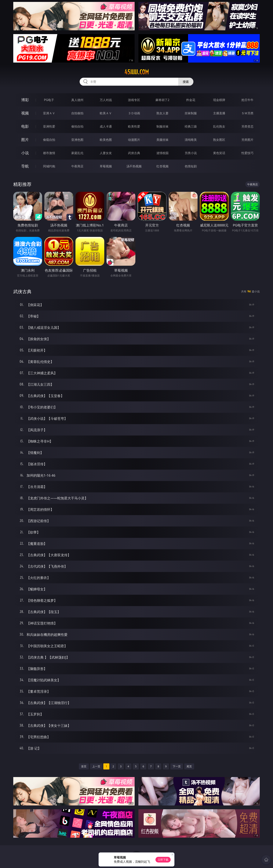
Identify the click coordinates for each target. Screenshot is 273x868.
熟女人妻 (162, 113)
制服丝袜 (162, 126)
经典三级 (191, 126)
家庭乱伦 (77, 153)
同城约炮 (49, 166)
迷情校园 (162, 153)
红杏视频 (162, 166)
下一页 (177, 766)
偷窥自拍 (49, 140)
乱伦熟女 (219, 126)
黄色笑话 (219, 153)
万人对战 (106, 100)
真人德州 (77, 100)
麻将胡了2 (162, 100)
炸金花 (191, 100)
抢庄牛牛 (247, 100)
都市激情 (49, 153)
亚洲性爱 (49, 126)
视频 (25, 113)
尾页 (189, 766)
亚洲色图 (77, 140)
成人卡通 (106, 126)
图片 (25, 140)
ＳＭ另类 (247, 113)
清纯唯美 (191, 140)
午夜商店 (77, 166)
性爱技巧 (247, 153)
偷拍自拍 (77, 126)
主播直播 (219, 113)
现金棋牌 (219, 100)
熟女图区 (219, 140)
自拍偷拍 (77, 113)
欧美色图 (106, 140)
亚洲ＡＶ (49, 113)
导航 (25, 166)
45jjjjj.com (137, 72)
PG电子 (49, 100)
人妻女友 (106, 153)
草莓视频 (106, 166)
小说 (25, 153)
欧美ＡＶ (106, 113)
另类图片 (247, 140)
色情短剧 (191, 166)
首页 (84, 766)
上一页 (96, 766)
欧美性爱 (134, 126)
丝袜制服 (191, 113)
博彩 (25, 100)
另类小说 (191, 153)
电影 (25, 126)
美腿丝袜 (162, 140)
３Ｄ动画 (134, 113)
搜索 (186, 82)
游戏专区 (134, 100)
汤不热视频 (134, 166)
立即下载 (163, 860)
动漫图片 (134, 140)
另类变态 (247, 126)
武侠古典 (134, 153)
